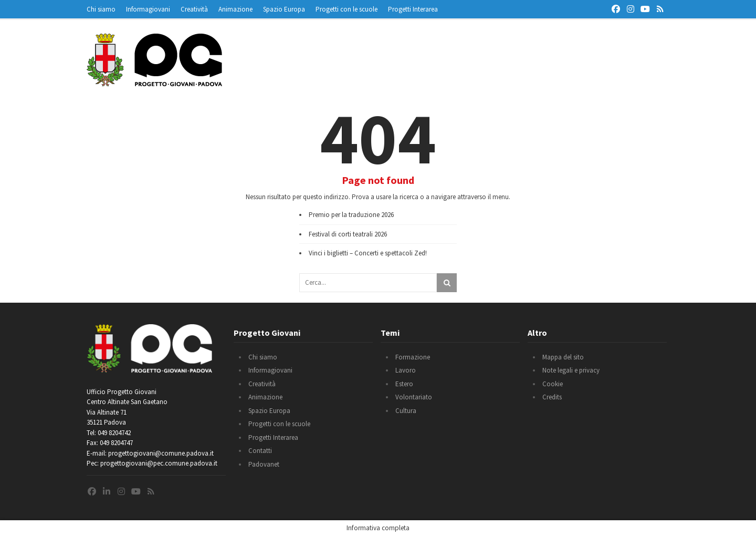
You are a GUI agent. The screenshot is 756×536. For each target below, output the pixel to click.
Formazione (413, 357)
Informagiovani (148, 9)
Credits (552, 397)
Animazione (235, 9)
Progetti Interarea (413, 9)
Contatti (260, 451)
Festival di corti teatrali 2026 (348, 234)
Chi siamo (101, 9)
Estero (404, 384)
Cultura (406, 411)
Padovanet (264, 464)
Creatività (194, 9)
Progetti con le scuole (346, 9)
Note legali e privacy (571, 370)
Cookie (553, 384)
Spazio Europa (284, 9)
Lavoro (406, 370)
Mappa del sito (563, 357)
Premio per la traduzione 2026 (351, 215)
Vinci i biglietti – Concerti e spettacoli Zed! (368, 253)
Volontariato (414, 397)
